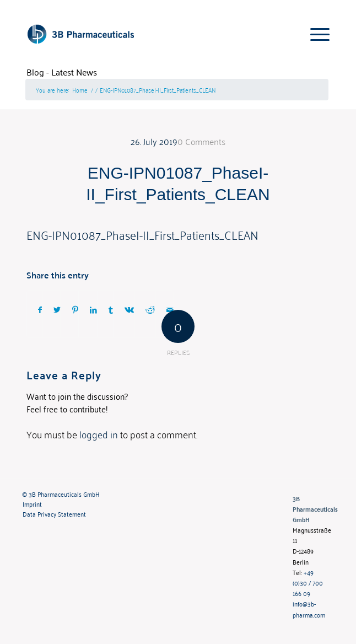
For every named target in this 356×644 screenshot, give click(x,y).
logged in (99, 434)
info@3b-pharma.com (309, 609)
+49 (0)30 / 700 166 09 (308, 583)
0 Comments (201, 141)
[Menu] (314, 34)
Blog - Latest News (62, 72)
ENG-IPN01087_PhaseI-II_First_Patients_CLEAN (142, 234)
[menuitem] (149, 494)
